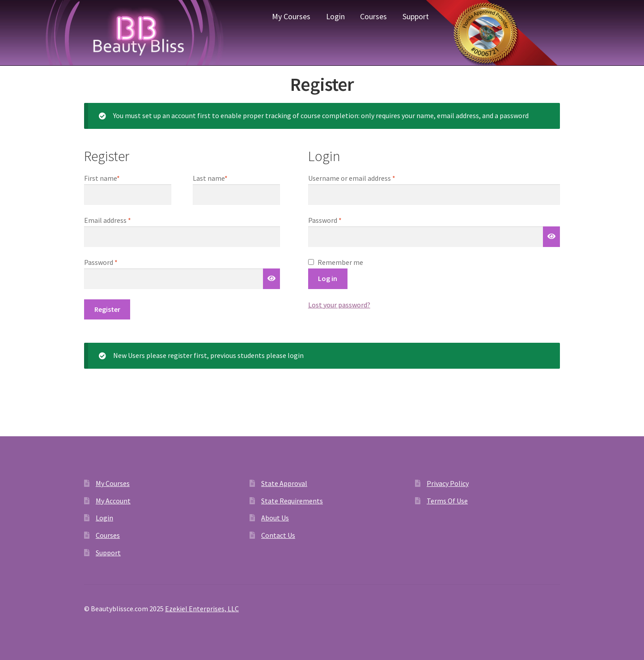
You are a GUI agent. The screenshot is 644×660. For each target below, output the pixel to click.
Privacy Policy (448, 483)
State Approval (284, 483)
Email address (121, 220)
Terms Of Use (447, 501)
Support (416, 16)
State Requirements (292, 501)
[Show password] (551, 237)
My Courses (291, 16)
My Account (113, 501)
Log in (328, 278)
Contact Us (278, 535)
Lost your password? (339, 305)
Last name (210, 178)
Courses (373, 16)
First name (102, 178)
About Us (275, 518)
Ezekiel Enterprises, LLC (202, 609)
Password (338, 220)
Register (107, 309)
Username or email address (365, 178)
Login (335, 16)
